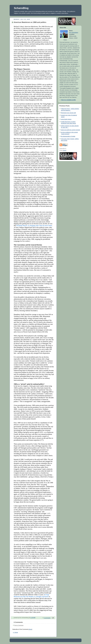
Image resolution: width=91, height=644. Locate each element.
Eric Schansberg (74, 33)
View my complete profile (68, 100)
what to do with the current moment (71, 130)
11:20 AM (33, 618)
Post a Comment (19, 625)
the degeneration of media (68, 136)
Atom (30, 629)
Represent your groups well (68, 113)
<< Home (15, 632)
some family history (66, 119)
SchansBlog (21, 8)
